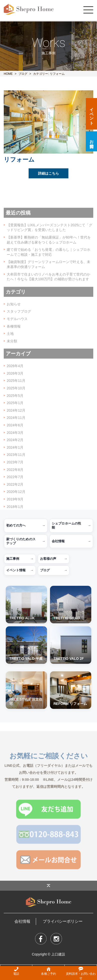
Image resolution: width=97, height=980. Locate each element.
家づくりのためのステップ (26, 541)
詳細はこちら (48, 175)
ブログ (23, 74)
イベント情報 (20, 570)
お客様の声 (54, 559)
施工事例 (20, 559)
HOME (8, 74)
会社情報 (71, 541)
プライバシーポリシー (63, 921)
